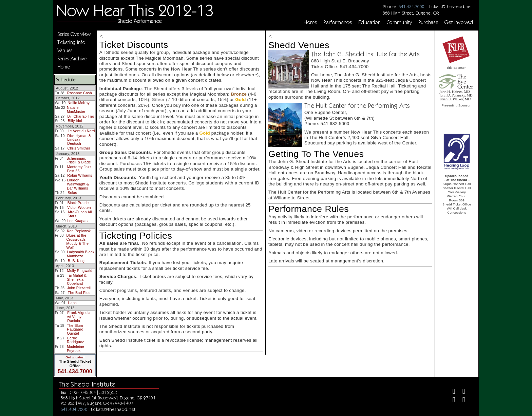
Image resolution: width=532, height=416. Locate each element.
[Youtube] (461, 401)
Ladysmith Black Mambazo (81, 254)
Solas (72, 193)
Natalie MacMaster (76, 110)
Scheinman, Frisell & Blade (79, 160)
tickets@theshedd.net (451, 6)
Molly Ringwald (80, 271)
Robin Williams (80, 175)
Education (369, 22)
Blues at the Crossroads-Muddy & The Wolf (78, 241)
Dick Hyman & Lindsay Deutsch (79, 140)
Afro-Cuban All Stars (80, 214)
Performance (338, 22)
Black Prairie (78, 203)
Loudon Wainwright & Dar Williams (78, 184)
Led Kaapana (78, 221)
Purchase (429, 22)
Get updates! (75, 357)
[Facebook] (451, 392)
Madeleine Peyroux (75, 349)
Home (310, 22)
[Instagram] (451, 401)
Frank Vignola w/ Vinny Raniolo (79, 316)
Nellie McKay (79, 103)
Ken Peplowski (79, 231)
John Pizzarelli (79, 288)
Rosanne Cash (80, 93)
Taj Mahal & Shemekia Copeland (77, 279)
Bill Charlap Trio (81, 116)
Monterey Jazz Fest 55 (79, 169)
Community (400, 22)
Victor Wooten (79, 207)
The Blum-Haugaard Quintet (75, 329)
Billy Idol (75, 121)
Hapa (72, 303)
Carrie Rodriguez (75, 340)
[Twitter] (461, 392)
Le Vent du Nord (81, 131)
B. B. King (76, 261)
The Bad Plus (79, 293)
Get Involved (459, 22)
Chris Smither (79, 148)
